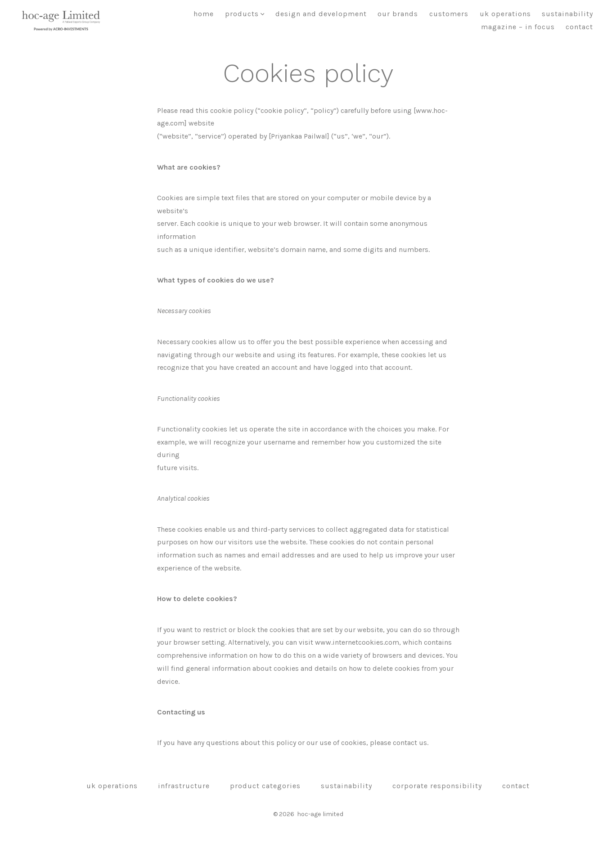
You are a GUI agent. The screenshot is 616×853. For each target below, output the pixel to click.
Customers (449, 14)
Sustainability (567, 14)
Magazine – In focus (518, 27)
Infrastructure (184, 786)
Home (204, 14)
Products (245, 14)
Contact (579, 27)
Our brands (398, 14)
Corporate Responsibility (437, 786)
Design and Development (321, 14)
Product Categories (265, 786)
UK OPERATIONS (505, 14)
